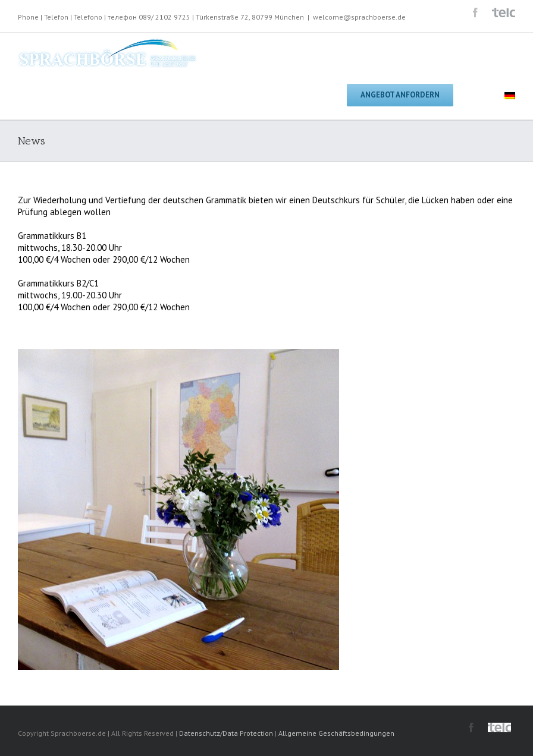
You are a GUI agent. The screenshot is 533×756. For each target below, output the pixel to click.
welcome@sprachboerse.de (359, 17)
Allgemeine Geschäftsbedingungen (336, 733)
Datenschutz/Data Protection (226, 733)
